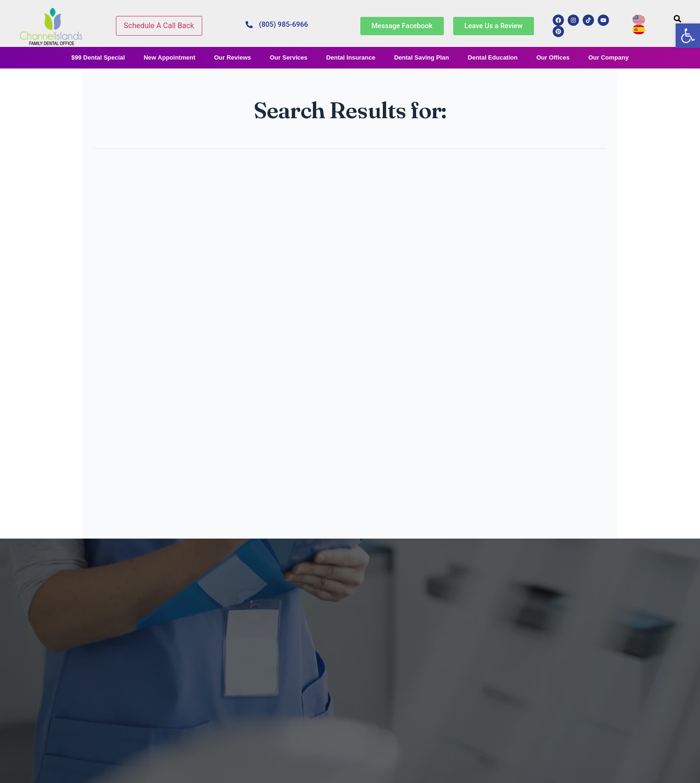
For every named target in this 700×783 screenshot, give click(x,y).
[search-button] (677, 19)
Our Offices (553, 57)
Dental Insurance (351, 57)
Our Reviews (232, 57)
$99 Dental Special (98, 57)
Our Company (609, 57)
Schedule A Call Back (159, 26)
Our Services (289, 57)
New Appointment (169, 57)
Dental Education (493, 57)
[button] (688, 36)
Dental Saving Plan (422, 57)
